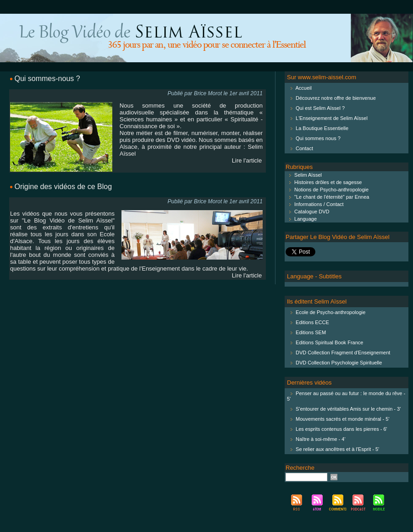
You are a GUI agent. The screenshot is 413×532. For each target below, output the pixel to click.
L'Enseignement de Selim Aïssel (332, 118)
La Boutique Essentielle (322, 128)
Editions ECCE (312, 322)
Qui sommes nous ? (318, 138)
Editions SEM (311, 332)
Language (301, 219)
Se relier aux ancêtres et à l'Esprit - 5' (337, 449)
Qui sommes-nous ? (47, 79)
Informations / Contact (315, 204)
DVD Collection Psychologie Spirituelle (339, 363)
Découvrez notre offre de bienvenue (336, 98)
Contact (304, 148)
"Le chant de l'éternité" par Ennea (327, 197)
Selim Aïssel (304, 175)
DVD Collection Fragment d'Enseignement (343, 353)
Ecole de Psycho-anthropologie (330, 312)
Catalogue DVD (308, 212)
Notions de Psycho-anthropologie (327, 190)
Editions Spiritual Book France (329, 342)
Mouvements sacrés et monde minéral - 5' (342, 419)
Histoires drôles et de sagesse (324, 182)
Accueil (303, 88)
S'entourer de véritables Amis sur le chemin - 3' (348, 409)
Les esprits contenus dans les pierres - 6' (341, 429)
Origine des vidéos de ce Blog (63, 187)
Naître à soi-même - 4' (320, 439)
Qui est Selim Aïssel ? (320, 108)
